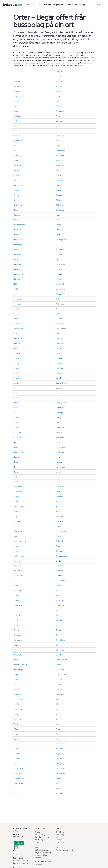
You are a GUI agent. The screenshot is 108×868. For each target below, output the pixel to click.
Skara (58, 526)
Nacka (16, 442)
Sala (58, 511)
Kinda (58, 314)
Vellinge (59, 689)
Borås (58, 116)
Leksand (59, 358)
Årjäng (16, 739)
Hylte (16, 259)
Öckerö (16, 759)
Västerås (59, 719)
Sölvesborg (60, 605)
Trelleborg (18, 640)
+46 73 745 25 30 (21, 861)
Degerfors (18, 141)
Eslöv (16, 160)
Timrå (16, 620)
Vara (15, 685)
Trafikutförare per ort (64, 850)
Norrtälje (17, 457)
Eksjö (16, 151)
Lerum (16, 363)
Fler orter (59, 847)
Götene (17, 215)
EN (34, 5)
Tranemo (17, 635)
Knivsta (16, 324)
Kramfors (59, 324)
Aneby (59, 76)
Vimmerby (18, 699)
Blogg (83, 5)
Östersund (60, 769)
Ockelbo (59, 472)
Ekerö (58, 146)
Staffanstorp (19, 556)
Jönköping (60, 289)
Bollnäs (16, 111)
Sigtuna (17, 521)
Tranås (59, 635)
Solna (58, 546)
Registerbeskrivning (43, 853)
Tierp (58, 615)
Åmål (58, 729)
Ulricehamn (60, 655)
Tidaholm (17, 615)
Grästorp (59, 200)
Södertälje (18, 605)
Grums (16, 200)
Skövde (59, 536)
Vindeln (59, 699)
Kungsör (59, 339)
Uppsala (59, 665)
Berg (58, 96)
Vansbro (59, 680)
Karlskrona (60, 304)
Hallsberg (60, 220)
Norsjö (58, 457)
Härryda (59, 269)
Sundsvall (60, 576)
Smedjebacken (20, 541)
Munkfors (17, 432)
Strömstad (18, 571)
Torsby (16, 630)
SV (28, 5)
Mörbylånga (61, 437)
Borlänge (17, 116)
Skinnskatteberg (62, 531)
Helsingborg (61, 240)
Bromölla (17, 126)
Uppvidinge (18, 670)
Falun (58, 170)
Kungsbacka (18, 339)
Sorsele (16, 551)
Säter (16, 595)
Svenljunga (18, 591)
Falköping (17, 170)
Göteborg (60, 210)
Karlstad (17, 309)
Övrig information (42, 837)
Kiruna (16, 319)
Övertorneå (18, 783)
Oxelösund (18, 492)
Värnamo (59, 714)
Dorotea (59, 141)
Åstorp (16, 744)
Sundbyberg (18, 576)
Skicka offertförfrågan (41, 833)
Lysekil (58, 398)
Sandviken (60, 516)
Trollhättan (60, 640)
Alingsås (59, 72)
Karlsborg (17, 299)
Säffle (58, 591)
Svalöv (16, 586)
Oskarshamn (18, 487)
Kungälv (17, 343)
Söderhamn (18, 600)
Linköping (17, 378)
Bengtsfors (18, 96)
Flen (15, 180)
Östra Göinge (19, 778)
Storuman (17, 566)
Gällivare (59, 205)
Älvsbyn (17, 754)
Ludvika (59, 388)
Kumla (58, 334)
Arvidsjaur (17, 86)
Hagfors (17, 220)
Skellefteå (18, 531)
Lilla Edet (17, 373)
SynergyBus (18, 837)
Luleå (16, 393)
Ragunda (60, 502)
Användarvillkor (41, 855)
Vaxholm (17, 689)
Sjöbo (16, 526)
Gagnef (59, 185)
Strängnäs (60, 566)
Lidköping (60, 368)
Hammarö (17, 230)
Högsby (17, 279)
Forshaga (60, 180)
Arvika (58, 86)
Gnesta (59, 190)
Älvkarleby (60, 749)
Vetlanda (17, 694)
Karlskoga (17, 304)
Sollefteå (60, 541)
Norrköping (60, 452)
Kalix (15, 294)
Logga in (99, 5)
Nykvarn (59, 462)
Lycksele (17, 398)
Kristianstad (18, 329)
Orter (37, 842)
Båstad (59, 131)
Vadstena (60, 670)
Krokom (16, 334)
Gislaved (17, 190)
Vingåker (17, 704)
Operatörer (72, 5)
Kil (14, 314)
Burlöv (16, 131)
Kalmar (59, 294)
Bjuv (58, 101)
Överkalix (60, 778)
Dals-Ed (17, 136)
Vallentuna (18, 680)
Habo (58, 215)
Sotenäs (59, 551)
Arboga (17, 81)
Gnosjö (16, 195)
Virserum (59, 788)
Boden (16, 106)
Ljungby (59, 378)
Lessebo (59, 363)
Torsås (58, 630)
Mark (15, 413)
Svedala (59, 586)
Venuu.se (38, 864)
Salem (16, 516)
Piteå (16, 502)
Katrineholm (61, 309)
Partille (16, 497)
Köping (16, 348)
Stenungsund (61, 556)
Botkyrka (17, 121)
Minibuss (38, 847)
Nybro (16, 462)
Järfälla (16, 289)
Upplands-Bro (62, 660)
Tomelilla (59, 625)
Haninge (59, 230)
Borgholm (60, 111)
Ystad (16, 729)
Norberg (17, 447)
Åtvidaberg (60, 744)
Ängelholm (60, 754)
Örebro (16, 764)
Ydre (58, 724)
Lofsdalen (18, 793)
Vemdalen (60, 793)
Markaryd (60, 413)
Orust (16, 482)
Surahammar (61, 581)
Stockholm (18, 561)
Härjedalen (60, 264)
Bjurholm (17, 101)
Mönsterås (18, 437)
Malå (15, 408)
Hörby (58, 279)
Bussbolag (39, 840)
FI (40, 5)
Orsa (58, 477)
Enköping (17, 156)
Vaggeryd (18, 675)
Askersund (18, 91)
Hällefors (17, 264)
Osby (58, 482)
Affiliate (38, 858)
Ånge (16, 734)
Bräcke (59, 126)
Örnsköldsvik (19, 769)
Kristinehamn (61, 329)
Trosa (16, 645)
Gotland (59, 195)
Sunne (16, 581)
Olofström (17, 477)
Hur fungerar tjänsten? (54, 5)
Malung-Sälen (62, 403)
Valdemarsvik (61, 675)
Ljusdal (16, 383)
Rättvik (16, 511)
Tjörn (16, 625)
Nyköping (17, 467)
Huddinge (60, 249)
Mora (16, 423)
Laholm (59, 348)
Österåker (18, 773)
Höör (15, 284)
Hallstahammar (19, 225)
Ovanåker (60, 487)
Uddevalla (18, 655)
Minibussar (39, 845)
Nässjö (16, 472)
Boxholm (59, 121)
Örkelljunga (60, 764)
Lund (58, 393)
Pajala (58, 492)
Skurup (16, 536)
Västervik (17, 719)
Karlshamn (60, 299)
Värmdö (17, 714)
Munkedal (60, 427)
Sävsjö (58, 595)
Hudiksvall (17, 254)
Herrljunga (18, 245)
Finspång (60, 175)
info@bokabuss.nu (21, 863)
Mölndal (59, 432)
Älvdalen (17, 749)
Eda (15, 146)
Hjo (57, 245)
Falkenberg (60, 165)
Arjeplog (59, 81)
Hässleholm (18, 274)
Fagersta (17, 165)
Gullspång (18, 205)
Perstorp (59, 497)
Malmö (16, 403)
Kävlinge (59, 343)
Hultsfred (60, 254)
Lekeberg (17, 358)
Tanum (16, 610)
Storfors (59, 561)
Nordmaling (18, 452)
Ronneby (60, 506)
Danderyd (60, 136)
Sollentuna (18, 546)
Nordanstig (60, 447)
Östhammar (61, 773)
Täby (15, 650)
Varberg (59, 685)
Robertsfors (18, 506)
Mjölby (58, 418)
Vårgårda (59, 704)
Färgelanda (18, 185)
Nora (58, 442)
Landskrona (18, 353)
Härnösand (18, 269)
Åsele (58, 739)
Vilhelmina (60, 694)
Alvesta (16, 76)
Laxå (58, 353)
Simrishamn (60, 521)
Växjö (16, 724)
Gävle (16, 210)
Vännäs (59, 709)
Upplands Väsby (20, 665)
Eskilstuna (60, 156)
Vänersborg (18, 709)
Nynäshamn (61, 467)
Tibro (58, 610)
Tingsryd (59, 620)
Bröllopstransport (42, 850)
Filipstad (17, 175)
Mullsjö (16, 427)
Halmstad (60, 225)
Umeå (16, 660)
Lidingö (16, 368)
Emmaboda (60, 151)
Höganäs (59, 274)
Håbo (58, 259)
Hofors (16, 249)
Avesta (59, 91)
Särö (15, 788)
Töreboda (60, 650)
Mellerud (17, 418)
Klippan (59, 319)
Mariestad (60, 408)
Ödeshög (60, 759)
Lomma (16, 388)
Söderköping (61, 600)
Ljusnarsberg (61, 383)
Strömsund (60, 571)
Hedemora (18, 240)
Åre (57, 734)
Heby (58, 235)
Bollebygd (60, 106)
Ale (15, 72)
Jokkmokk (60, 284)
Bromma (59, 783)
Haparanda (18, 235)
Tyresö (59, 645)
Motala (59, 423)
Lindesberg (60, 373)
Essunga (59, 160)
